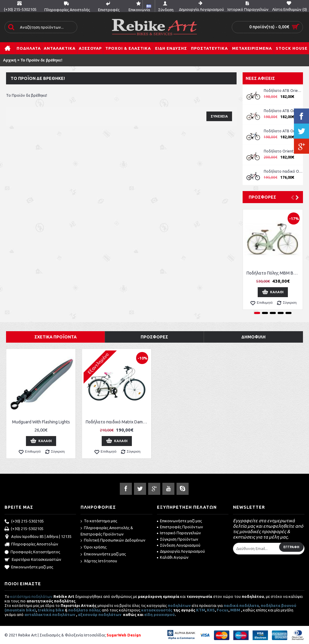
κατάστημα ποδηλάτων (31, 596)
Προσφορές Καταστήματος (32, 552)
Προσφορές (262, 197)
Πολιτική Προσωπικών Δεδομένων (113, 540)
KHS (211, 610)
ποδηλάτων (179, 605)
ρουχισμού (164, 614)
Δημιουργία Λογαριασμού (181, 551)
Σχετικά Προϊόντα (56, 337)
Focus (223, 610)
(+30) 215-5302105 (24, 522)
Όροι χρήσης (94, 547)
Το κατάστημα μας (99, 521)
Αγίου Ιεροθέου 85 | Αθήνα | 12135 (38, 537)
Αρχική (10, 60)
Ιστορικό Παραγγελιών (179, 533)
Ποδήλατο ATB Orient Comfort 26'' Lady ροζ (283, 91)
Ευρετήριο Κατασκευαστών (33, 560)
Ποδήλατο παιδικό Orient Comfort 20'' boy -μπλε (283, 171)
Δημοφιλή (253, 337)
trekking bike (51, 610)
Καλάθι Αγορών (173, 557)
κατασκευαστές (157, 610)
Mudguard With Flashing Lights (41, 422)
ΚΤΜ (201, 610)
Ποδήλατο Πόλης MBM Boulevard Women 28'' (274, 273)
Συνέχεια (219, 116)
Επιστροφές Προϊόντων (180, 527)
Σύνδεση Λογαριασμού (179, 545)
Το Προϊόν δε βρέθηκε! (41, 60)
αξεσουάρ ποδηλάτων (100, 614)
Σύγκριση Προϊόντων (178, 539)
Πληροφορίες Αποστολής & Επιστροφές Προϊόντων (107, 531)
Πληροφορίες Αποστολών (31, 545)
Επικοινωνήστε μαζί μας (29, 567)
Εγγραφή (291, 547)
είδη (149, 614)
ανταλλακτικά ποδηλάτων (50, 614)
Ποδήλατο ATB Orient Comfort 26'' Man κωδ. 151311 (283, 111)
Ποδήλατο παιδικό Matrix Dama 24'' (118, 422)
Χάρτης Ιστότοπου (99, 561)
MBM (235, 610)
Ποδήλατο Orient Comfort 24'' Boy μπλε (283, 151)
